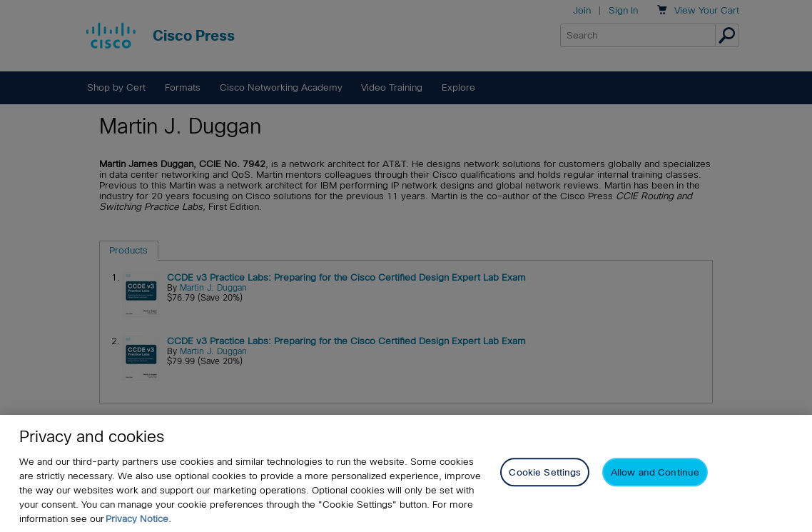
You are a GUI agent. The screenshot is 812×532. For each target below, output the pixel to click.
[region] (406, 473)
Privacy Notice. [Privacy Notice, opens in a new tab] (138, 519)
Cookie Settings (545, 472)
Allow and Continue (655, 472)
